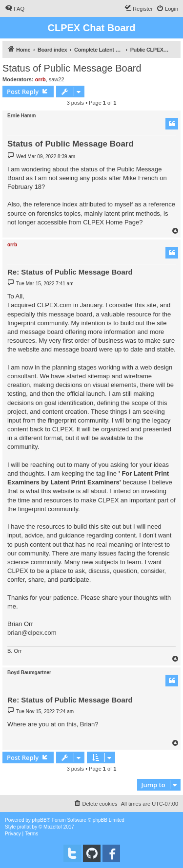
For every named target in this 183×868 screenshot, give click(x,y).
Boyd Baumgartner (29, 673)
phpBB (40, 820)
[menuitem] (15, 9)
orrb (41, 79)
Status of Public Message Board (72, 68)
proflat (24, 827)
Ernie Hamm (21, 116)
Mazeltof (53, 827)
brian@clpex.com (32, 633)
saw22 (57, 79)
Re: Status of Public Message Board (70, 272)
